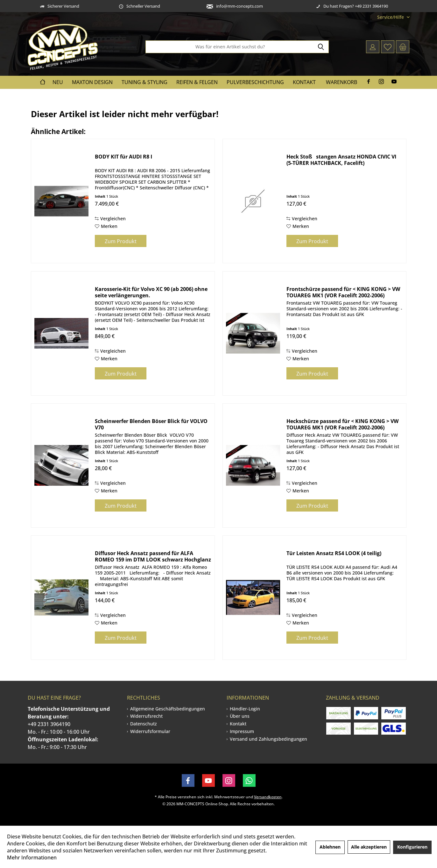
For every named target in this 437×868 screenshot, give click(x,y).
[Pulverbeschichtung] (255, 82)
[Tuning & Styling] (144, 82)
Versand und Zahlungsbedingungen (268, 739)
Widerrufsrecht (146, 716)
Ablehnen (330, 847)
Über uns (240, 716)
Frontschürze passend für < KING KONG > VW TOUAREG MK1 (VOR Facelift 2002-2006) (343, 292)
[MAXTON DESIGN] (92, 82)
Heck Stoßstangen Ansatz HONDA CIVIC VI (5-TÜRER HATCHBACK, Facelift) (341, 160)
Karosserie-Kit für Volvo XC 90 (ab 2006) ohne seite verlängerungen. (151, 292)
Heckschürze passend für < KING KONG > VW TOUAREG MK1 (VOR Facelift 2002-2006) (342, 424)
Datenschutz (144, 724)
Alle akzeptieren (369, 847)
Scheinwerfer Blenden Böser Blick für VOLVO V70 (151, 424)
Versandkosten (268, 797)
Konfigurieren (412, 847)
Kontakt (238, 724)
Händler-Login (245, 709)
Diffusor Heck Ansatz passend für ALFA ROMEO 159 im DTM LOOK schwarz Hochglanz (153, 556)
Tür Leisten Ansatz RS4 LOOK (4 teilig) (334, 553)
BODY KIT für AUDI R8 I (123, 157)
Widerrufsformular (150, 731)
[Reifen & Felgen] (197, 82)
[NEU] (58, 82)
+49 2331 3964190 (49, 724)
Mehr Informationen (32, 857)
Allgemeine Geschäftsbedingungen (168, 709)
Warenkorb (342, 82)
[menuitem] (391, 17)
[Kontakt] (304, 82)
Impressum (242, 731)
